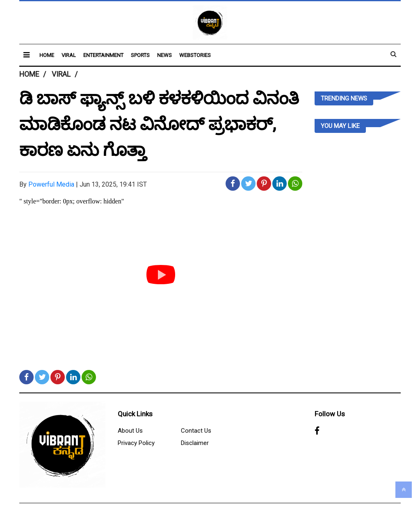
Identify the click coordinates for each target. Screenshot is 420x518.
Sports (140, 55)
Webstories (195, 55)
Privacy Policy (136, 443)
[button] (26, 55)
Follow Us (330, 414)
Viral (69, 55)
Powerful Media (51, 184)
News (164, 55)
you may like (340, 126)
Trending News (344, 98)
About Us (130, 431)
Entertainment (103, 55)
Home (47, 55)
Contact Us (196, 431)
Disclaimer (195, 443)
